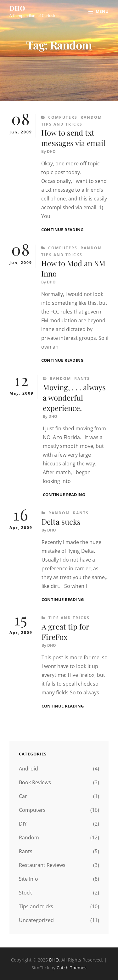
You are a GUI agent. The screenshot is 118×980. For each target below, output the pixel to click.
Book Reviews (35, 782)
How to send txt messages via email (73, 138)
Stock (25, 893)
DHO (17, 8)
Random (91, 117)
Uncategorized (36, 920)
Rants (82, 379)
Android (28, 769)
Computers (63, 117)
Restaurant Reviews (42, 865)
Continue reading (62, 230)
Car (23, 796)
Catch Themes (72, 968)
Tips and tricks (62, 124)
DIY (23, 824)
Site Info (28, 879)
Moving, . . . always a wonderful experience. (74, 397)
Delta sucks (61, 521)
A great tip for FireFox (65, 632)
